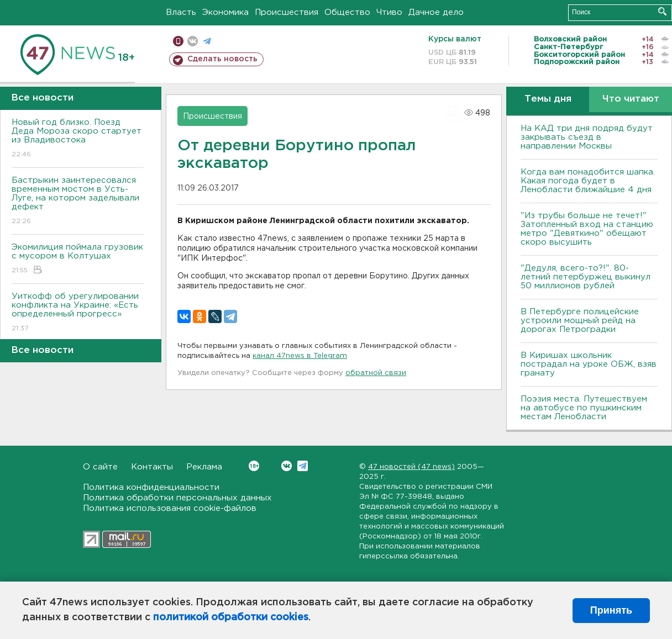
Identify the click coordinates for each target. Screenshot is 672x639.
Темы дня (548, 99)
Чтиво (389, 12)
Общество (347, 12)
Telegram (303, 466)
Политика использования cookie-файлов (170, 508)
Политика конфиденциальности (151, 487)
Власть (181, 12)
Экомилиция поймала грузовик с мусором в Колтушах (78, 259)
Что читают (631, 99)
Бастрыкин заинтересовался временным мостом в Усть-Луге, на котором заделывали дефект (78, 201)
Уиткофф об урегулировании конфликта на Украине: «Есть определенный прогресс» (78, 313)
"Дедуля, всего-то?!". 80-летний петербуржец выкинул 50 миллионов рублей (586, 277)
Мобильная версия (178, 41)
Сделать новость (222, 59)
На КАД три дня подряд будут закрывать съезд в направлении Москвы (587, 137)
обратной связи (376, 373)
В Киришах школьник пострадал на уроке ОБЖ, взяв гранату (589, 364)
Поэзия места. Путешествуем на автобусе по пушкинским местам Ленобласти (584, 408)
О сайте (100, 467)
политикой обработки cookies (231, 617)
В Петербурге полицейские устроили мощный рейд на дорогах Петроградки (580, 321)
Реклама (204, 467)
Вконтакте (254, 466)
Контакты (152, 467)
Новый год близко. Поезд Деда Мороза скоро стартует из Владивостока (78, 139)
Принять (611, 610)
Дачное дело (436, 12)
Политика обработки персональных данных (177, 498)
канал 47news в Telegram (300, 356)
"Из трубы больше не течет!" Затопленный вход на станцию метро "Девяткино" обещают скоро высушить (587, 229)
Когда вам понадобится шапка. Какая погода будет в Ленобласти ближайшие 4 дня (588, 181)
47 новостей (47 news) (411, 467)
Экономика (225, 12)
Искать (662, 11)
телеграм (207, 41)
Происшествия (287, 12)
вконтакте (193, 41)
